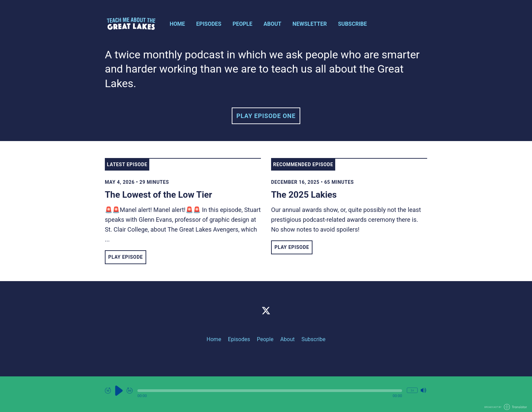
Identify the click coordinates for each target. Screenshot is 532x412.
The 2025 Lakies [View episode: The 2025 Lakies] (304, 195)
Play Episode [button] (126, 257)
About (272, 24)
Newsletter (310, 24)
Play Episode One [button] (266, 116)
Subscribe (352, 24)
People (242, 24)
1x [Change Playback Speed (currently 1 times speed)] (412, 390)
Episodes (209, 24)
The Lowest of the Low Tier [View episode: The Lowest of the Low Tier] (158, 195)
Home (177, 24)
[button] (270, 391)
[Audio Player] (266, 394)
